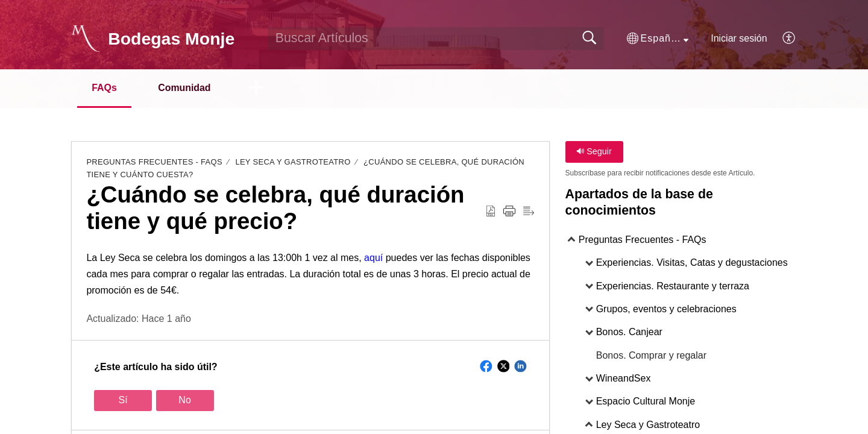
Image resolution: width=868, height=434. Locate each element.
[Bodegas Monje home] (86, 39)
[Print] (509, 212)
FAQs (105, 88)
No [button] (184, 401)
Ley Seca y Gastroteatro (293, 162)
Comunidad (186, 88)
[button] (658, 39)
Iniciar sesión (739, 38)
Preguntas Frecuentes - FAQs (154, 162)
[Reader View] (529, 212)
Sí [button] (123, 401)
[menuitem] (782, 39)
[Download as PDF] (491, 212)
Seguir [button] (594, 152)
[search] (436, 39)
